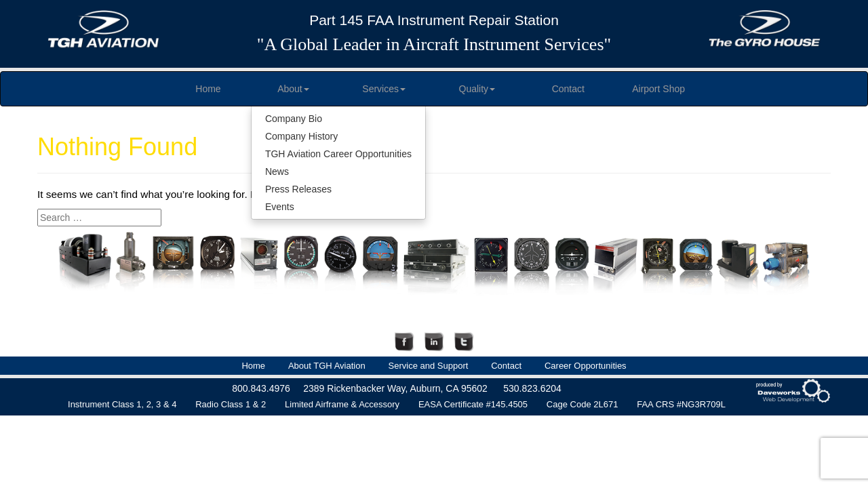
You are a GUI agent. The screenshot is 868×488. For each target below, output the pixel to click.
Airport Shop (658, 89)
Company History (301, 136)
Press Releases (298, 189)
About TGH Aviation (327, 366)
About (293, 89)
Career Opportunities (586, 366)
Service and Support (429, 366)
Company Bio (294, 119)
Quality (477, 89)
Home (208, 89)
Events (280, 207)
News (277, 171)
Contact (568, 89)
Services (384, 89)
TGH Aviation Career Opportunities (338, 154)
